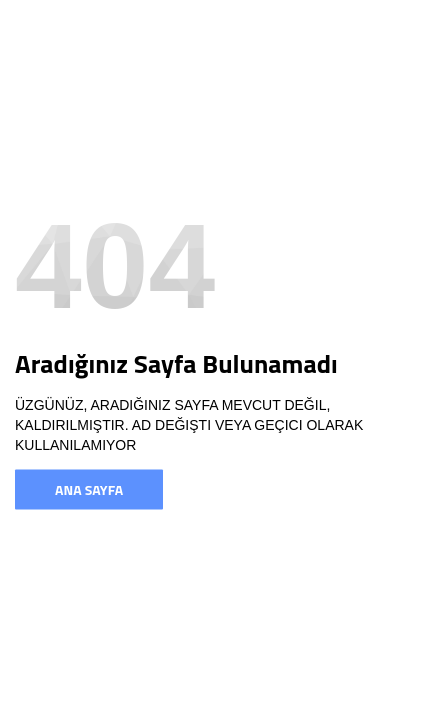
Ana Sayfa (89, 489)
